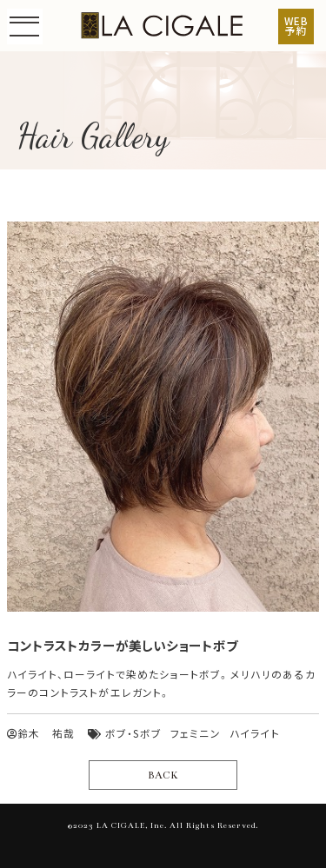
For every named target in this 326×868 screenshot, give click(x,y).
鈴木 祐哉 (41, 733)
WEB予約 (296, 26)
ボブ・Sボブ (133, 733)
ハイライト (255, 733)
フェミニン (196, 733)
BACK (163, 775)
